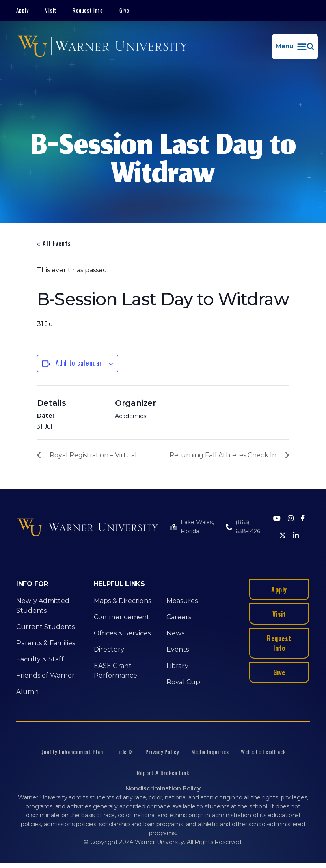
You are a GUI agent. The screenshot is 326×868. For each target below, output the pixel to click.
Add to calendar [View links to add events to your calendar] (79, 363)
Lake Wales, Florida (197, 527)
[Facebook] (303, 519)
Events (178, 649)
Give (124, 10)
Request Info (88, 10)
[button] (295, 47)
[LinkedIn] (296, 536)
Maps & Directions (122, 601)
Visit (51, 10)
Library (177, 666)
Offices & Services (122, 633)
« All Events (54, 243)
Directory (109, 649)
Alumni (28, 692)
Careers (179, 617)
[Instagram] (291, 519)
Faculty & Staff (40, 659)
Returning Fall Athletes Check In (223, 455)
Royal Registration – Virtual (93, 455)
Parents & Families (46, 643)
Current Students (45, 627)
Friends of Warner (45, 675)
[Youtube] (277, 519)
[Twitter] (283, 536)
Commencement (122, 617)
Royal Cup (183, 682)
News (175, 633)
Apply (23, 10)
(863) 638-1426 (248, 527)
